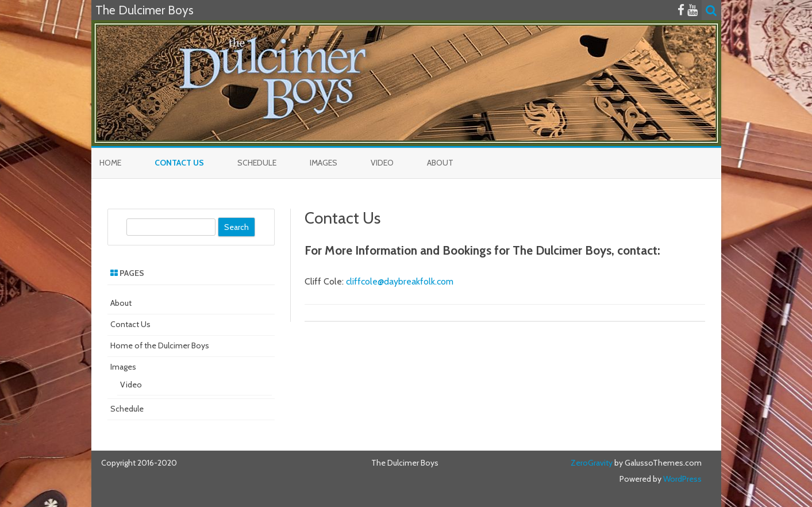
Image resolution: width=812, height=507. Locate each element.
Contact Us (179, 163)
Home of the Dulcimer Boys (160, 345)
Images (324, 163)
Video (382, 163)
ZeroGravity (592, 463)
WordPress (682, 479)
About (440, 163)
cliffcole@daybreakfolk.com (400, 281)
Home (110, 163)
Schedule (257, 163)
